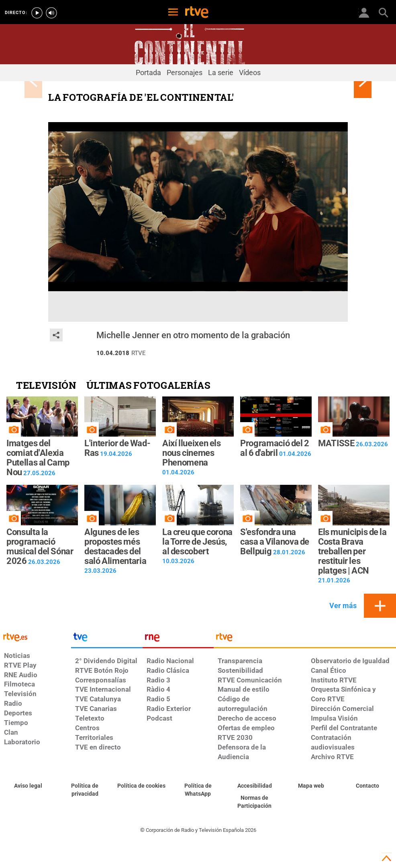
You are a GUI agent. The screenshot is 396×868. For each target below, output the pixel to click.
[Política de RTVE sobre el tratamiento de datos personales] (85, 790)
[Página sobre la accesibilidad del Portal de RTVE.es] (254, 786)
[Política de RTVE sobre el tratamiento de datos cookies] (142, 786)
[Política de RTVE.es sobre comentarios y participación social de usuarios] (254, 802)
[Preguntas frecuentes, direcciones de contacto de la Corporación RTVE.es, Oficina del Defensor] (368, 786)
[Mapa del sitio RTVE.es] (311, 786)
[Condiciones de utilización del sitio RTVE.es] (28, 786)
